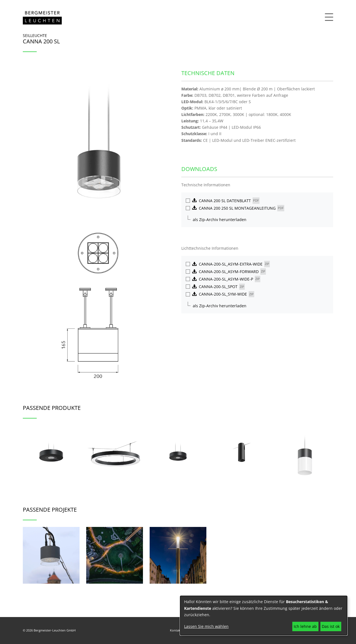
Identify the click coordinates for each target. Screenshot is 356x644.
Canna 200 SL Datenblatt (225, 201)
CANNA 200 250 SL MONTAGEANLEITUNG (237, 208)
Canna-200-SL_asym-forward (229, 272)
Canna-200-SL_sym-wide (223, 294)
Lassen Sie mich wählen (206, 626)
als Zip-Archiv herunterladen (220, 220)
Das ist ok (331, 626)
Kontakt (176, 630)
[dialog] (264, 615)
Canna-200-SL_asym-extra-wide (231, 264)
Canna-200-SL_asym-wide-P (226, 279)
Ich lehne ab (305, 626)
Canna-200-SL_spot (218, 287)
